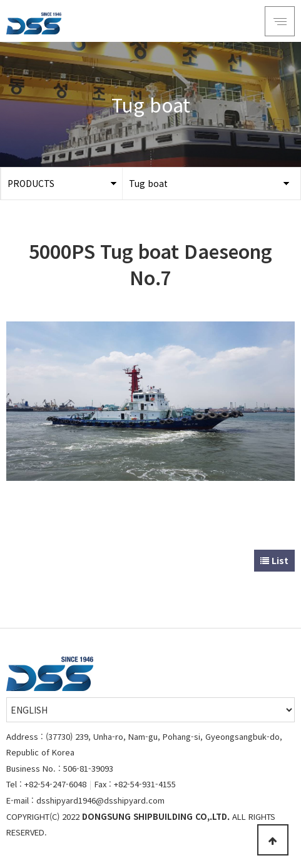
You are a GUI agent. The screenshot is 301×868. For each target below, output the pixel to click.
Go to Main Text (0, 0)
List (274, 560)
